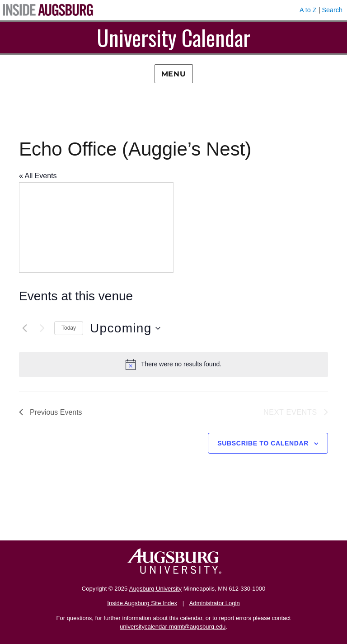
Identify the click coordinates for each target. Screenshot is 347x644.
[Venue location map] (96, 227)
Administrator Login (215, 603)
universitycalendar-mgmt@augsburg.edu (173, 627)
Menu (174, 74)
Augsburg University (155, 589)
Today (69, 328)
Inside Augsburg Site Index (142, 603)
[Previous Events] (24, 328)
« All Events (38, 176)
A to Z (308, 10)
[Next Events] (42, 328)
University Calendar (173, 37)
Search (332, 10)
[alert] (173, 365)
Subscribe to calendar (263, 443)
